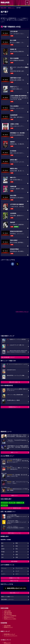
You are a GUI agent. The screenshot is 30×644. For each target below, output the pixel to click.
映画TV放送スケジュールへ (15, 533)
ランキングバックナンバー (11, 636)
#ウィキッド (12, 503)
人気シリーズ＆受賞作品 (10, 616)
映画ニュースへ (15, 452)
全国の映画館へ (15, 561)
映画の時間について (15, 593)
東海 (17, 546)
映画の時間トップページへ (8, 600)
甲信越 (3, 552)
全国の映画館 (7, 626)
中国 (2, 555)
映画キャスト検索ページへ (8, 597)
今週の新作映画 (8, 613)
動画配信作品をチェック (15, 407)
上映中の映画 (7, 611)
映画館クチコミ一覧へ (15, 578)
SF (2, 571)
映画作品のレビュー (9, 617)
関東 (17, 543)
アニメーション (19, 568)
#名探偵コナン (20, 503)
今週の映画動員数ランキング (8, 357)
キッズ (17, 571)
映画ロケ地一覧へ (15, 581)
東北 (17, 549)
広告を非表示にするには (22, 312)
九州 (2, 557)
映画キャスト (11, 8)
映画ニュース (7, 643)
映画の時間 (3, 8)
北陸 (17, 552)
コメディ (3, 574)
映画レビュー (15, 496)
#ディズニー (4, 505)
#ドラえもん (4, 503)
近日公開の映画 (8, 614)
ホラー (17, 574)
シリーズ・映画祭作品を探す (15, 508)
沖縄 (17, 557)
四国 (17, 555)
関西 (2, 546)
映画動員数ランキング (9, 634)
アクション (4, 568)
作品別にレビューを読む (10, 619)
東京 (2, 543)
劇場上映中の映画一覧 (15, 382)
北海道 (3, 549)
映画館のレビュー (8, 627)
